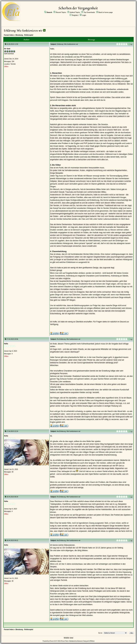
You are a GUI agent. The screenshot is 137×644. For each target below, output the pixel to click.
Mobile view (68, 638)
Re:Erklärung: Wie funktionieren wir (69, 339)
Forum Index (9, 35)
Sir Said (7, 49)
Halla (6, 344)
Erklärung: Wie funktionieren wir (23, 31)
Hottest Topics (75, 12)
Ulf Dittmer (92, 641)
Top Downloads (89, 12)
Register (75, 15)
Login (84, 15)
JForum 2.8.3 (53, 641)
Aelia (6, 436)
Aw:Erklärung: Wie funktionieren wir (69, 431)
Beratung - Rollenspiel (24, 35)
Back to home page (106, 12)
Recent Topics (61, 12)
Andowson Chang (82, 641)
